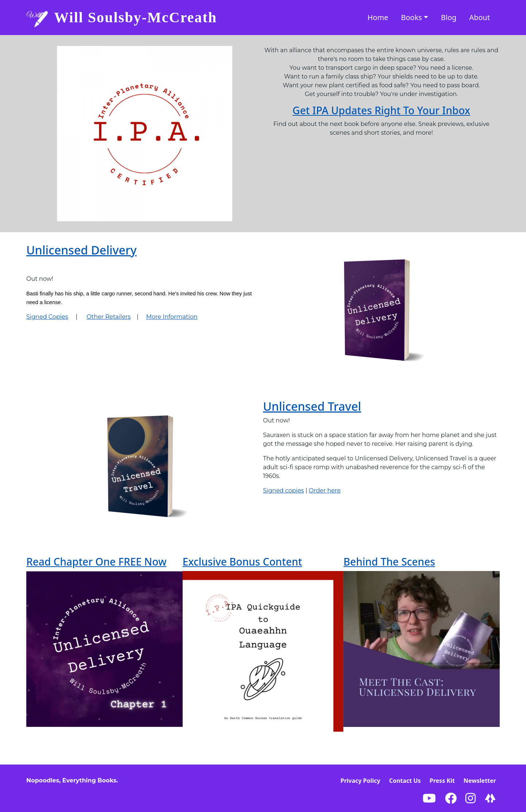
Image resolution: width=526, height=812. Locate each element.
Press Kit (442, 781)
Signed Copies (47, 317)
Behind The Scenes (389, 562)
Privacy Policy (360, 781)
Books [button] (411, 17)
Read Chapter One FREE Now (96, 562)
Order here (325, 491)
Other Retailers (108, 317)
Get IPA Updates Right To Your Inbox (381, 110)
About (479, 17)
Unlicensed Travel (312, 406)
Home (378, 17)
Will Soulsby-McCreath (136, 17)
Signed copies (283, 491)
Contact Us (405, 781)
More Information (172, 317)
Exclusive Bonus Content (242, 562)
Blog (449, 17)
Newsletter (480, 781)
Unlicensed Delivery (81, 250)
